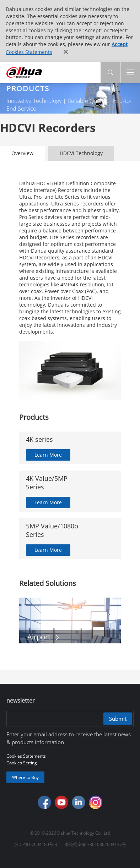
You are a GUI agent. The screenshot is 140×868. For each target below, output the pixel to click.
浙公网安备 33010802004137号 (95, 844)
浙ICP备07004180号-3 (36, 844)
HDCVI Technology (81, 153)
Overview (22, 153)
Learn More (48, 455)
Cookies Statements (29, 52)
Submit (118, 719)
